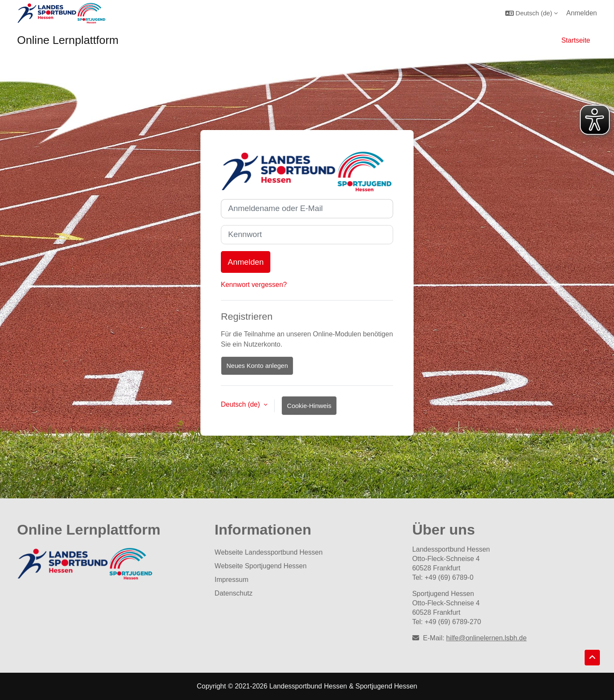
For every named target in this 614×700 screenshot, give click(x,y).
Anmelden (582, 13)
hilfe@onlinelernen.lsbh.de (486, 638)
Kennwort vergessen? (254, 285)
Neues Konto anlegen (257, 366)
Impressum (231, 580)
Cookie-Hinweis (309, 406)
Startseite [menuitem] (576, 40)
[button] (531, 13)
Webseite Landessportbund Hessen (268, 552)
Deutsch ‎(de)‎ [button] (241, 404)
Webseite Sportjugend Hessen (261, 566)
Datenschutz (233, 593)
